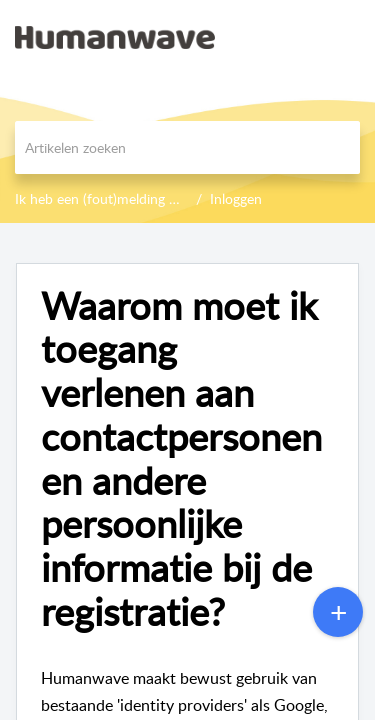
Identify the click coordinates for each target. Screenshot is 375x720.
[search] (187, 147)
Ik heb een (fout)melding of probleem (129, 198)
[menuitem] (307, 37)
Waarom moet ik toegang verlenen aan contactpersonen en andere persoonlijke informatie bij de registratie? (181, 459)
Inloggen (236, 198)
